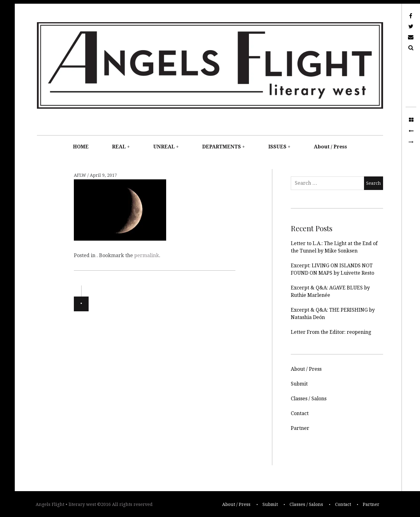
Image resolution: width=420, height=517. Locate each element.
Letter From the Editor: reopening (331, 332)
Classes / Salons (309, 399)
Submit (299, 384)
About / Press (330, 147)
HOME (81, 147)
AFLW (81, 176)
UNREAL (164, 147)
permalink (147, 255)
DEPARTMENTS (222, 147)
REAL (119, 147)
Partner (300, 428)
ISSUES (277, 147)
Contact (300, 413)
